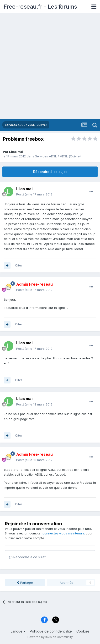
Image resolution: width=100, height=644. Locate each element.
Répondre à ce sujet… (29, 557)
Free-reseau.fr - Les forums (40, 7)
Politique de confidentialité (51, 631)
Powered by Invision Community (50, 637)
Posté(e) (34, 194)
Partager (25, 583)
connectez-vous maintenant (64, 533)
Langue (18, 631)
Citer (19, 265)
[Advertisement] (50, 66)
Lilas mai (16, 152)
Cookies (83, 631)
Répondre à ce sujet (50, 172)
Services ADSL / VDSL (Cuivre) (58, 156)
